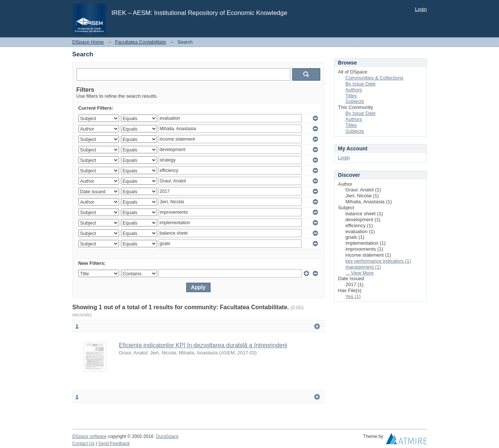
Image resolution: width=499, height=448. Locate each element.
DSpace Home (88, 42)
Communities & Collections (375, 78)
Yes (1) (353, 296)
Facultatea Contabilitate (141, 42)
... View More (360, 273)
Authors (354, 90)
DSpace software (90, 436)
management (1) (363, 267)
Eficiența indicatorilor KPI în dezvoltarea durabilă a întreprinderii (203, 345)
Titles (351, 96)
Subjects (355, 101)
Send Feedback (114, 444)
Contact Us (84, 444)
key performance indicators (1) (378, 261)
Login (421, 9)
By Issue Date (361, 84)
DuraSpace (167, 436)
